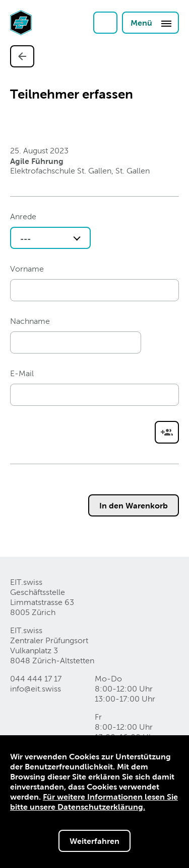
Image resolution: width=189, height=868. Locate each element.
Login (105, 23)
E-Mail (22, 373)
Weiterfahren (94, 841)
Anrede (23, 216)
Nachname (30, 321)
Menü (151, 23)
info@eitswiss (36, 689)
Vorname (27, 269)
